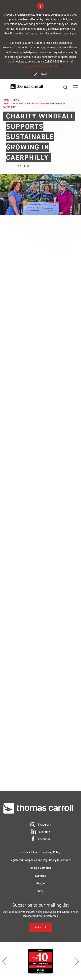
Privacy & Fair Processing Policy (41, 852)
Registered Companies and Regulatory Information (40, 860)
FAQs (41, 891)
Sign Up (41, 927)
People (40, 883)
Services (40, 876)
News (16, 100)
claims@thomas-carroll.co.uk (40, 66)
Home (6, 100)
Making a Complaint (40, 868)
